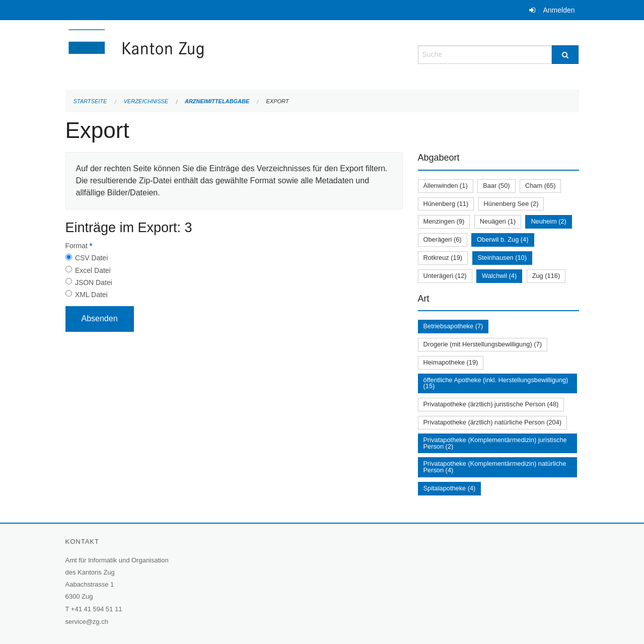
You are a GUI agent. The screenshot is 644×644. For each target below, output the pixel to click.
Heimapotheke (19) (451, 362)
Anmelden (559, 10)
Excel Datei (93, 270)
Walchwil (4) (499, 276)
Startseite (90, 101)
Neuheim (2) (548, 221)
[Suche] (565, 55)
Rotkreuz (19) (443, 258)
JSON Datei (94, 282)
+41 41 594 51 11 (97, 609)
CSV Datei (91, 258)
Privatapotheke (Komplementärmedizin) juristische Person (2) (495, 443)
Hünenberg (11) (446, 204)
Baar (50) (496, 186)
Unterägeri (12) (445, 276)
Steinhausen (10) (502, 258)
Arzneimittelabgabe (217, 101)
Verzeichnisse (146, 101)
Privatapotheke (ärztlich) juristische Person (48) (491, 404)
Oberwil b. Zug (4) (503, 239)
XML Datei (91, 295)
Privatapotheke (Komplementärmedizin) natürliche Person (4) (495, 467)
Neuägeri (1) (498, 221)
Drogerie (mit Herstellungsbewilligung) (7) (483, 344)
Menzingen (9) (444, 221)
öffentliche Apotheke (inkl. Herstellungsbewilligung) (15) (496, 383)
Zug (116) (546, 276)
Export (277, 101)
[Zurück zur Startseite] (196, 54)
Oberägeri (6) (443, 239)
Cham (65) (540, 186)
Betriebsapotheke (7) (453, 326)
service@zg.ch (87, 622)
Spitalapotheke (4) (450, 488)
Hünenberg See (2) (511, 204)
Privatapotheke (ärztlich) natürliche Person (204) (493, 422)
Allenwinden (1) (446, 186)
